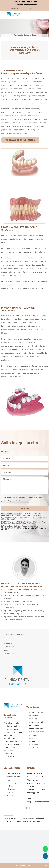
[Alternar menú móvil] (45, 15)
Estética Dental (36, 713)
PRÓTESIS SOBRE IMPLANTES (20, 140)
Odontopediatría (36, 729)
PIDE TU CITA (23, 865)
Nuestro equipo (13, 777)
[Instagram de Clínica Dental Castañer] (29, 806)
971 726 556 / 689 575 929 (26, 2)
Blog (8, 780)
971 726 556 (40, 790)
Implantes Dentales (34, 717)
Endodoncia (34, 741)
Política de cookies (11, 794)
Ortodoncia (34, 725)
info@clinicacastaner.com (26, 4)
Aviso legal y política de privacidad (12, 786)
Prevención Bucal (37, 732)
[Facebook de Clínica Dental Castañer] (27, 806)
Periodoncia (34, 745)
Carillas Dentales (37, 748)
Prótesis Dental (36, 722)
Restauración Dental (35, 737)
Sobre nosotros (13, 773)
